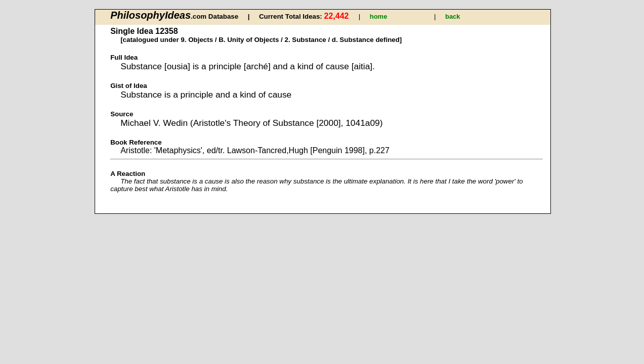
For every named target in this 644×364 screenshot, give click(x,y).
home (379, 16)
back (453, 16)
